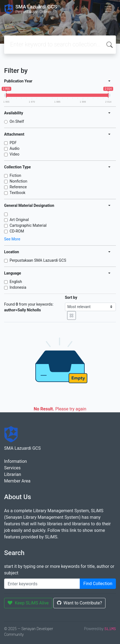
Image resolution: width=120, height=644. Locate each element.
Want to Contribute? (80, 603)
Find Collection (98, 584)
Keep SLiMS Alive (28, 603)
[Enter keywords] (42, 584)
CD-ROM (17, 231)
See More (12, 239)
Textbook (18, 193)
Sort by (71, 297)
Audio (15, 148)
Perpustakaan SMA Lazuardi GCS (38, 260)
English (16, 282)
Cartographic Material (28, 225)
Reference (18, 187)
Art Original (19, 220)
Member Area (17, 481)
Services (12, 468)
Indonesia (18, 287)
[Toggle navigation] (108, 9)
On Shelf (17, 121)
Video (15, 154)
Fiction (15, 175)
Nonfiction (18, 181)
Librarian (13, 474)
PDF (13, 143)
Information (15, 461)
